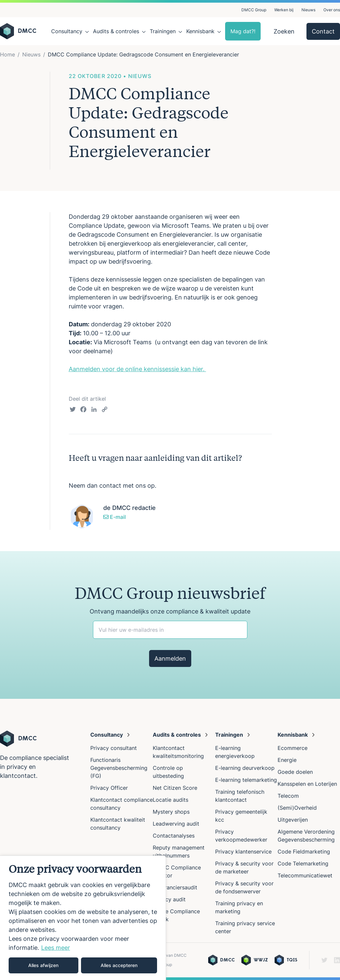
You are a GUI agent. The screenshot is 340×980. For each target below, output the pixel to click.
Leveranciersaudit (175, 887)
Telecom (288, 796)
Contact (323, 31)
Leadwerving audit (176, 824)
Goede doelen (295, 772)
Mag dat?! (243, 31)
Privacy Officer (109, 788)
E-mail (115, 517)
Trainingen (163, 31)
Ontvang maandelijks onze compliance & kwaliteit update (170, 611)
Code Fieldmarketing (304, 852)
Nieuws (308, 10)
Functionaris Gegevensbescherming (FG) (119, 768)
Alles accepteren (119, 965)
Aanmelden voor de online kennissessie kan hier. (137, 369)
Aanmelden (170, 658)
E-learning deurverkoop (245, 768)
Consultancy (67, 31)
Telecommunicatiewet (305, 875)
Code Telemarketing (303, 863)
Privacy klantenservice (243, 852)
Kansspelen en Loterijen (307, 784)
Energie (287, 760)
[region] (83, 918)
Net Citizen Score (175, 788)
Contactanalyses (174, 836)
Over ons (332, 10)
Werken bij (284, 10)
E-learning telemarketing (246, 780)
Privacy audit (169, 899)
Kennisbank (200, 31)
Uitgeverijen (293, 820)
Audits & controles (116, 31)
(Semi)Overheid (297, 808)
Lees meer (56, 948)
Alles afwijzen (43, 965)
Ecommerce (293, 748)
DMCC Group (254, 10)
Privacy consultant (114, 748)
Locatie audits (170, 800)
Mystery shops (171, 812)
